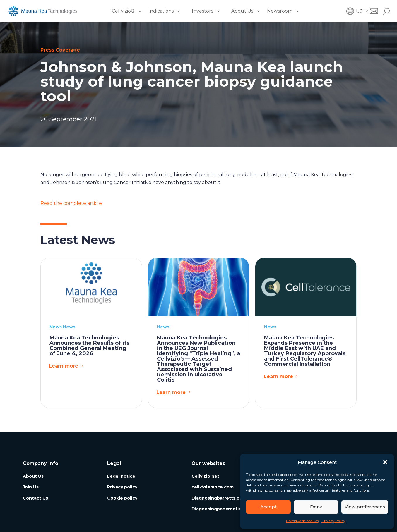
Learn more (64, 366)
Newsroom (280, 11)
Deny (316, 507)
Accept (268, 507)
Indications (161, 11)
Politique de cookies (302, 521)
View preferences (365, 507)
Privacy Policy (333, 521)
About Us (242, 11)
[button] (385, 462)
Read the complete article (71, 203)
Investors (202, 11)
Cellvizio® (123, 11)
